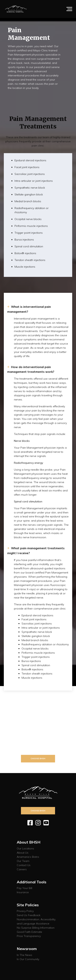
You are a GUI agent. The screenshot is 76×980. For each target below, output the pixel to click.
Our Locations (25, 848)
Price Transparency (29, 936)
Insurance (23, 892)
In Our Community (28, 959)
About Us (23, 853)
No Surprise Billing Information (36, 928)
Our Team (23, 861)
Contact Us (24, 865)
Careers (22, 869)
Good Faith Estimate (29, 932)
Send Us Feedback (29, 915)
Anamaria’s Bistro (28, 857)
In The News (24, 955)
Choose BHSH (38, 758)
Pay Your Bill (24, 888)
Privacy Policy (25, 911)
